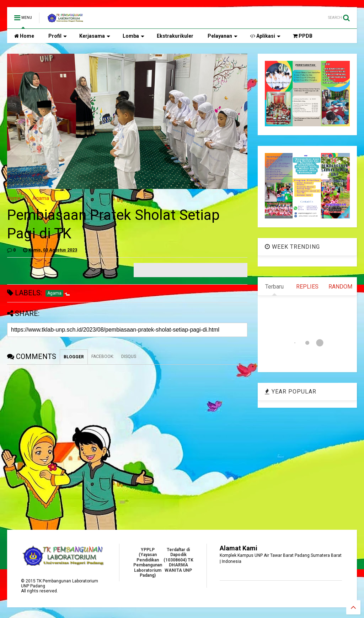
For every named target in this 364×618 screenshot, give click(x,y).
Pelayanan (223, 36)
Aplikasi (265, 36)
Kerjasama (95, 36)
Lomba (133, 36)
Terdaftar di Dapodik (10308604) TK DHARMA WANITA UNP (178, 560)
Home (24, 36)
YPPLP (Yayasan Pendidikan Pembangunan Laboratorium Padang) (148, 562)
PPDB (303, 36)
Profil (58, 36)
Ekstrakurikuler (175, 36)
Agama (41, 198)
